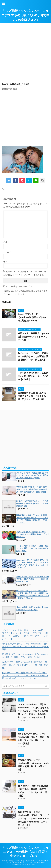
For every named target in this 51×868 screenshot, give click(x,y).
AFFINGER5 (34, 864)
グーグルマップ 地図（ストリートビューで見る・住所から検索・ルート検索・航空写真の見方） (33, 579)
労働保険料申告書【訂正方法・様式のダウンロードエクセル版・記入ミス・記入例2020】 (33, 396)
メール (7, 252)
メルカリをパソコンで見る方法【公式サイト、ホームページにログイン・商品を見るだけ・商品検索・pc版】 (32, 475)
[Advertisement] (26, 52)
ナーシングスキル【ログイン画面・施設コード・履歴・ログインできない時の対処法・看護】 (32, 548)
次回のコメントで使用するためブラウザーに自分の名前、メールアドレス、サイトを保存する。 (25, 273)
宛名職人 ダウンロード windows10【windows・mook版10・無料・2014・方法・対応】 (25, 656)
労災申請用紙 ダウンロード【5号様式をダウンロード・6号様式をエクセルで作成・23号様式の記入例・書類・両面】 (32, 489)
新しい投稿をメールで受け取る (19, 286)
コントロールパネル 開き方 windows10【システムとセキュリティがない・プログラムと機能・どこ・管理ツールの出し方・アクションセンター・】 (25, 635)
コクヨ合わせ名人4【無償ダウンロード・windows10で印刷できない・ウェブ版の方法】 (33, 534)
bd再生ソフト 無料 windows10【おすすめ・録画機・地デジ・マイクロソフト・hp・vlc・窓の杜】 (25, 665)
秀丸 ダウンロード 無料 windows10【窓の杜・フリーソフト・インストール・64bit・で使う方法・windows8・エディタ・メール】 (25, 675)
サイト (6, 262)
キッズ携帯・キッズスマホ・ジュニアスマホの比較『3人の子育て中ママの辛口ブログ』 (25, 15)
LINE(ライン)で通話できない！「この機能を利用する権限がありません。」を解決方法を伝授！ (32, 504)
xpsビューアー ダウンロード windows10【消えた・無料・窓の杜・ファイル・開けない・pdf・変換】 (25, 647)
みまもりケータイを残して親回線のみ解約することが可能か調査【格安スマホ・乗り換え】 (33, 356)
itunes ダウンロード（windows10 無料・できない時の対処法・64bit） (33, 317)
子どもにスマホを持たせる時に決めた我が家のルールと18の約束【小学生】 (33, 376)
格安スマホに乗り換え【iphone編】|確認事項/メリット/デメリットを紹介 (33, 337)
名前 (6, 242)
